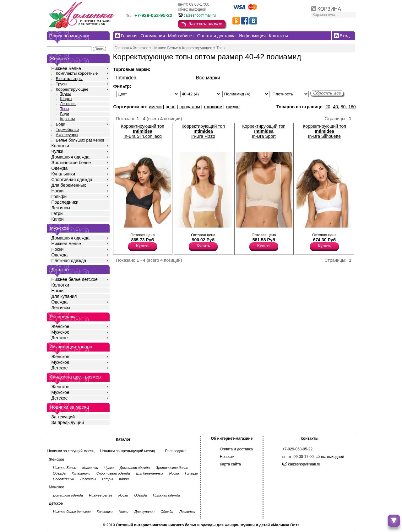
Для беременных (69, 185)
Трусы (62, 84)
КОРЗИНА (329, 9)
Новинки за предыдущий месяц (128, 451)
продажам (190, 107)
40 (335, 107)
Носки (58, 191)
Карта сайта (230, 464)
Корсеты (68, 119)
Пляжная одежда (69, 261)
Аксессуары (67, 135)
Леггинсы (68, 104)
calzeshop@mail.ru (200, 15)
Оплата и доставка (236, 449)
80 (343, 107)
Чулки (57, 151)
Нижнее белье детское (75, 279)
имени (155, 107)
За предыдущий (68, 422)
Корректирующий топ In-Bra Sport (264, 131)
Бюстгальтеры (69, 79)
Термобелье (68, 129)
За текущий (63, 417)
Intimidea (126, 78)
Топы (65, 109)
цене (170, 107)
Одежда (60, 168)
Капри (58, 219)
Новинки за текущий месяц (71, 451)
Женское (60, 326)
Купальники (63, 174)
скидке (233, 107)
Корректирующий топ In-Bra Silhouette (324, 131)
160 (352, 107)
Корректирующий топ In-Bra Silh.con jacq (143, 131)
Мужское (60, 332)
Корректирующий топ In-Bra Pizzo (203, 131)
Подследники (65, 202)
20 (328, 107)
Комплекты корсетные (77, 73)
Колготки (60, 146)
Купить (143, 246)
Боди (65, 114)
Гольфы (60, 196)
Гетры (57, 213)
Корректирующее (72, 89)
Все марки (208, 78)
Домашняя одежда (71, 157)
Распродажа (176, 451)
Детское (60, 269)
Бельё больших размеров (80, 140)
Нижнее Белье (66, 68)
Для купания (64, 296)
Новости (227, 457)
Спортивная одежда (72, 180)
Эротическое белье (71, 163)
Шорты (66, 99)
